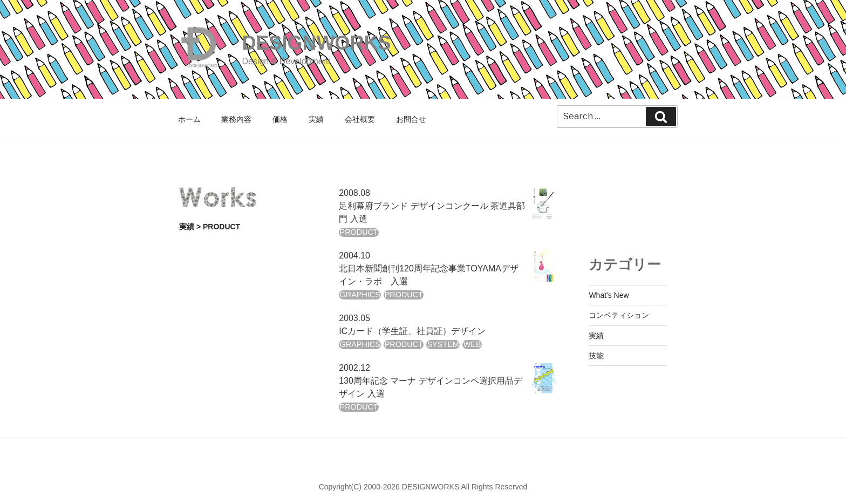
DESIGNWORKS (316, 43)
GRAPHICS (360, 295)
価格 (280, 119)
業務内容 (236, 119)
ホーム (189, 119)
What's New (609, 295)
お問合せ (411, 119)
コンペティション (619, 315)
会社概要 (360, 119)
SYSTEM (443, 344)
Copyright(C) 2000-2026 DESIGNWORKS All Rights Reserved (423, 487)
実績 (316, 119)
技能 (596, 356)
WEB (472, 344)
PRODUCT (359, 232)
